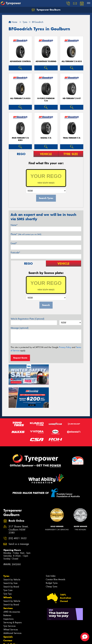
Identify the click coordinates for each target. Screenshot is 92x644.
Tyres (6, 551)
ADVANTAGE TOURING (46, 61)
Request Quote (20, 358)
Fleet (6, 623)
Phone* (26, 234)
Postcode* (15, 253)
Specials (8, 612)
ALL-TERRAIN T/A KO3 (20, 98)
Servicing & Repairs (13, 597)
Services (8, 583)
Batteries (7, 590)
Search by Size (10, 558)
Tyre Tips (7, 569)
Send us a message (19, 519)
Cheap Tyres (52, 562)
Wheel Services (11, 605)
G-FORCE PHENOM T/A (46, 100)
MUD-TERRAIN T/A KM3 (20, 139)
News (7, 627)
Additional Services (12, 608)
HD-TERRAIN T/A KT (72, 98)
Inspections (8, 594)
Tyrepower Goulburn (46, 10)
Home (13, 22)
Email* (14, 243)
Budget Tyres (52, 558)
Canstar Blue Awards (55, 554)
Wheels (8, 572)
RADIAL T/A (46, 138)
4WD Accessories (12, 587)
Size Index (51, 551)
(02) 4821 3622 (18, 513)
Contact (8, 615)
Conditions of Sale (36, 639)
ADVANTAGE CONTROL (20, 61)
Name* (14, 225)
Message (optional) (20, 328)
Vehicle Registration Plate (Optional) (27, 319)
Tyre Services (9, 601)
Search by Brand (11, 562)
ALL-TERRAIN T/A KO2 (72, 61)
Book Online (11, 619)
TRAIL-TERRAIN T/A (72, 138)
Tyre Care (8, 565)
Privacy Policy (65, 347)
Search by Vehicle (12, 555)
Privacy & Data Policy (19, 639)
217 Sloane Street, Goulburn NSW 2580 (19, 505)
